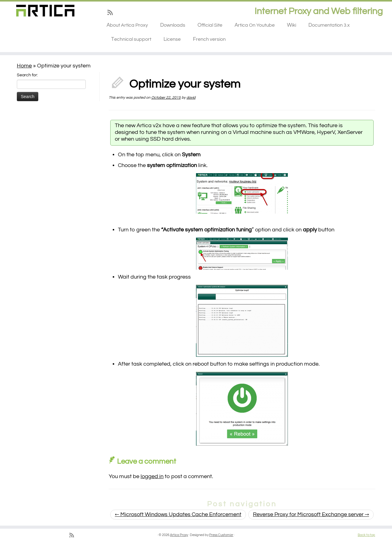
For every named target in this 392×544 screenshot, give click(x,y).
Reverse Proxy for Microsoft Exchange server (311, 514)
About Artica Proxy (127, 25)
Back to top (366, 535)
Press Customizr (221, 535)
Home (24, 66)
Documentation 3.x (329, 25)
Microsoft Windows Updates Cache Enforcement (178, 514)
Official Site (210, 25)
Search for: (27, 75)
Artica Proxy (179, 535)
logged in (152, 476)
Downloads (173, 25)
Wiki (292, 25)
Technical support (131, 39)
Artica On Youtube (255, 25)
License (172, 39)
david (191, 98)
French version (209, 39)
